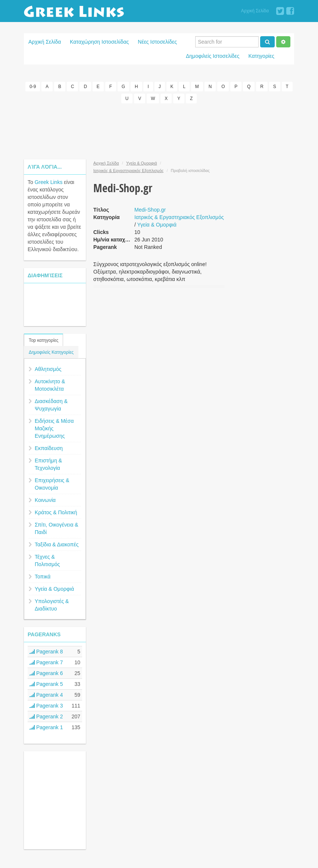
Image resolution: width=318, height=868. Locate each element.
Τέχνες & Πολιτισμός (47, 561)
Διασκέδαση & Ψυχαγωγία (51, 405)
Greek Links (49, 182)
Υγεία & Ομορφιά (54, 589)
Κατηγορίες (261, 56)
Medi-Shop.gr (150, 210)
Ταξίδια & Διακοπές (57, 544)
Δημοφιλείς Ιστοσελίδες (213, 56)
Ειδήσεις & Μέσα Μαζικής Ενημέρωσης (54, 428)
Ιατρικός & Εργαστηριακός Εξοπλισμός (128, 171)
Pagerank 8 (46, 652)
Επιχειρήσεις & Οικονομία (52, 484)
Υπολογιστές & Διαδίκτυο (52, 605)
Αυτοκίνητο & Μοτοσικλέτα (50, 385)
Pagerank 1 (46, 727)
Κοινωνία (45, 500)
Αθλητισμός (48, 369)
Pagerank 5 (46, 684)
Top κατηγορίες (43, 340)
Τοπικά (43, 577)
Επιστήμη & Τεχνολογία (48, 464)
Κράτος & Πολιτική (56, 512)
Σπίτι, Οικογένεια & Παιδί (57, 528)
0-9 (33, 87)
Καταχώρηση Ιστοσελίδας (99, 42)
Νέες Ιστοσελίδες (157, 42)
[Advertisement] (160, 131)
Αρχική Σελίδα (255, 11)
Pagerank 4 (46, 695)
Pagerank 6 (46, 673)
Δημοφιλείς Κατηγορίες (51, 352)
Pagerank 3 (46, 706)
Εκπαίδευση (49, 448)
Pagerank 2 (46, 716)
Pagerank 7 (46, 662)
